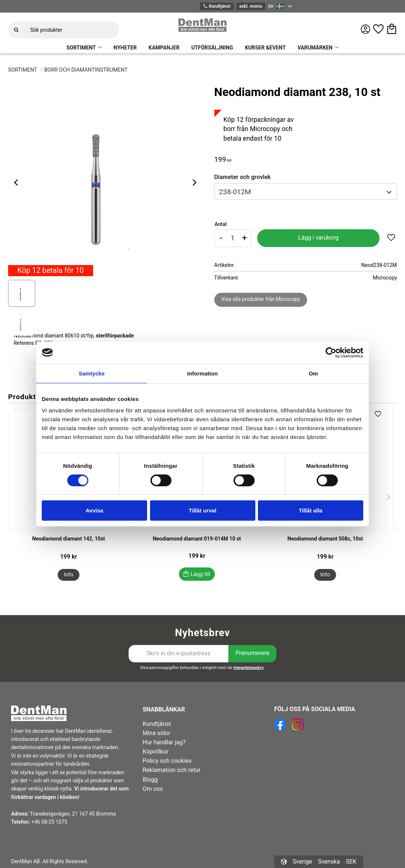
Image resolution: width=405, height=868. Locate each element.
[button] (378, 29)
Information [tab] (203, 373)
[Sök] (16, 30)
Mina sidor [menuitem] (156, 733)
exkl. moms (251, 6)
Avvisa (95, 510)
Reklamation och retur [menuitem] (171, 770)
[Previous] (17, 182)
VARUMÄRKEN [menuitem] (315, 48)
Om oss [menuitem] (153, 789)
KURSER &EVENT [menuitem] (265, 48)
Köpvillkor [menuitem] (156, 752)
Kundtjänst (217, 6)
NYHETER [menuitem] (125, 48)
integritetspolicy (249, 668)
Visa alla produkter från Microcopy (261, 299)
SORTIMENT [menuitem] (81, 48)
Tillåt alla (311, 510)
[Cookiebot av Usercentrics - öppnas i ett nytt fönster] (331, 353)
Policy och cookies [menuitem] (167, 761)
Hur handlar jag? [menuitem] (164, 742)
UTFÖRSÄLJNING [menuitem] (212, 48)
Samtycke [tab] (92, 373)
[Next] (194, 182)
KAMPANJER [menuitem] (164, 48)
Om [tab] (313, 373)
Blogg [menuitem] (150, 780)
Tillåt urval (203, 510)
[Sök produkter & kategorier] (72, 30)
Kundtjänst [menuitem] (157, 724)
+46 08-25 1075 (49, 822)
